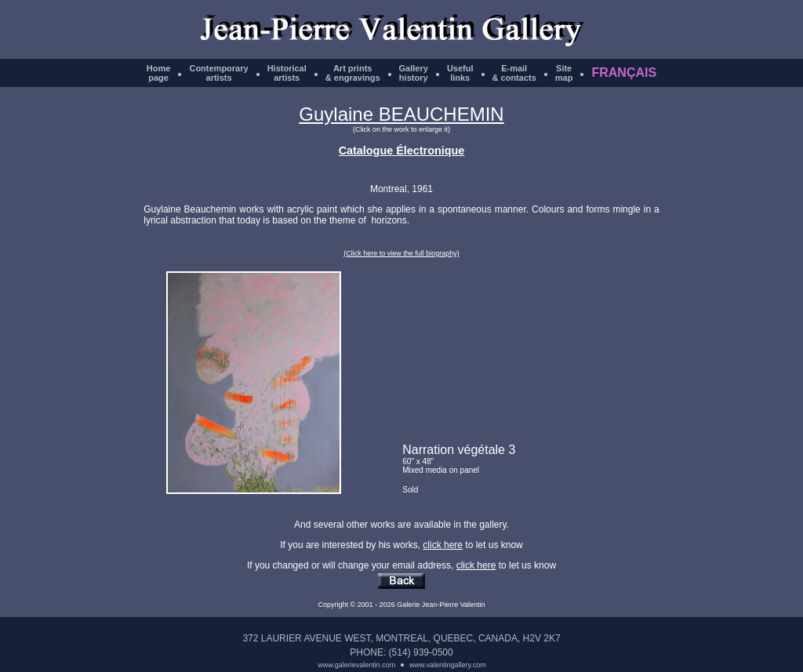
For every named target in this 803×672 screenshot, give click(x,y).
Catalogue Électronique (402, 151)
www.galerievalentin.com (356, 665)
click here (443, 545)
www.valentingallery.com (448, 665)
